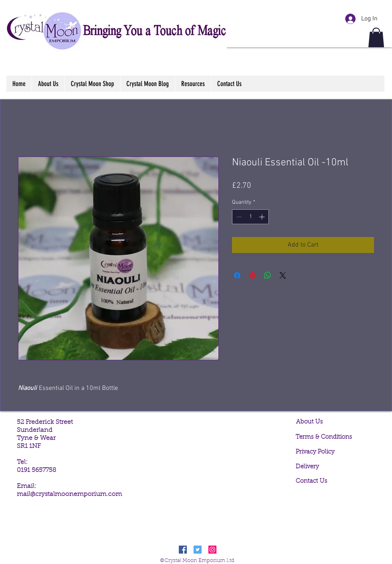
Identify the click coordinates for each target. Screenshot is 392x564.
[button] (376, 37)
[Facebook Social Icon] (183, 550)
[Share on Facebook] (237, 275)
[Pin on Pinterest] (252, 275)
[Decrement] (238, 217)
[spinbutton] (250, 217)
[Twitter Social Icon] (198, 550)
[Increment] (263, 217)
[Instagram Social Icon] (212, 550)
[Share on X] (283, 275)
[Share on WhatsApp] (268, 275)
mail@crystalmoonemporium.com (69, 494)
